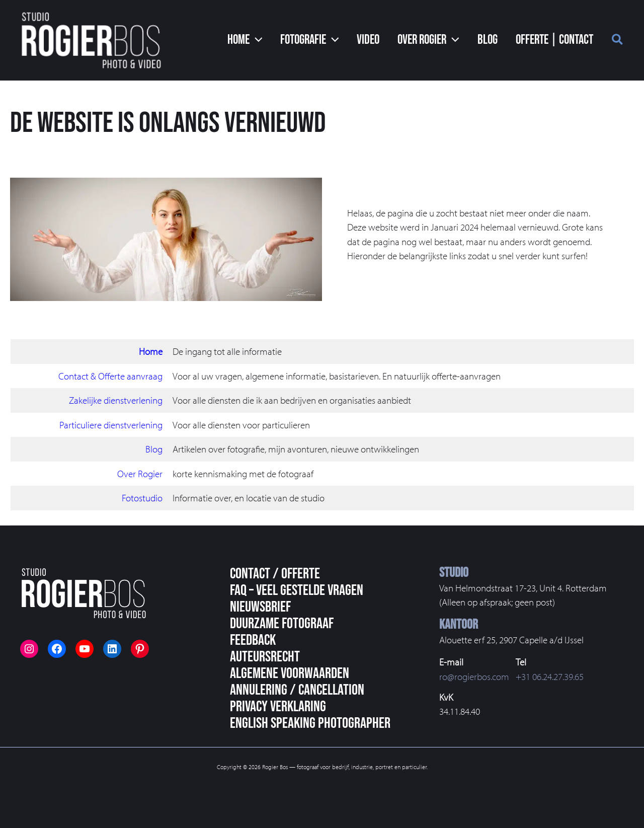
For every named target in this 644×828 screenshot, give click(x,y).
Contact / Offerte (275, 574)
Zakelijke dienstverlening (116, 400)
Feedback (253, 640)
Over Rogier (140, 474)
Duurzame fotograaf (282, 624)
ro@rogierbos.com (474, 676)
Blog (154, 449)
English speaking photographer (310, 723)
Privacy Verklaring (278, 707)
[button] (261, 40)
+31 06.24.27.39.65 (550, 676)
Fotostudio (142, 498)
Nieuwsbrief (260, 607)
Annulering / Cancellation (297, 690)
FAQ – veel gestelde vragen (297, 590)
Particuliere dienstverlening (111, 425)
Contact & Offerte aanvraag (110, 376)
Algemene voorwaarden (290, 673)
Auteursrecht (265, 657)
